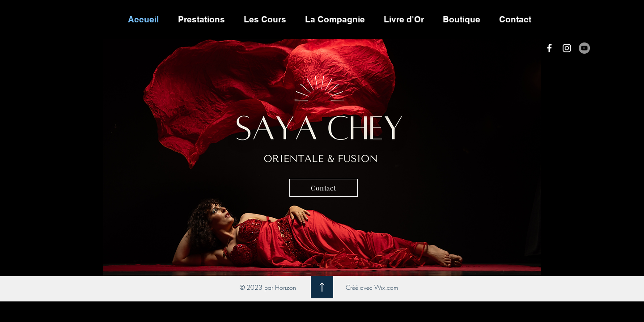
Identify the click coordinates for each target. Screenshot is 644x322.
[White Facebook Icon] (549, 48)
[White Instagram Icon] (567, 48)
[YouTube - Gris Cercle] (584, 48)
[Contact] (324, 188)
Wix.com (386, 287)
